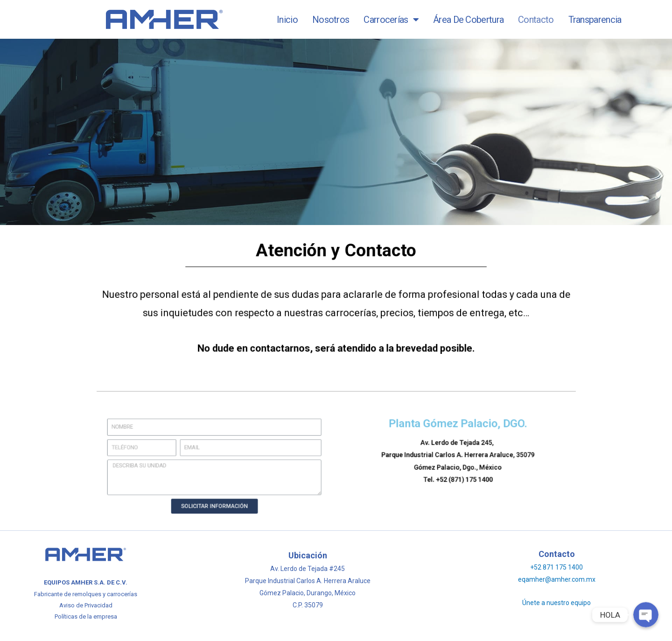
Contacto (536, 20)
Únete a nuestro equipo (556, 603)
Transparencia (595, 20)
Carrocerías (391, 20)
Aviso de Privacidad (86, 605)
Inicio (287, 20)
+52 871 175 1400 (556, 567)
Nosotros (331, 20)
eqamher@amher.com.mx (557, 579)
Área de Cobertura (468, 20)
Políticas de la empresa (86, 616)
